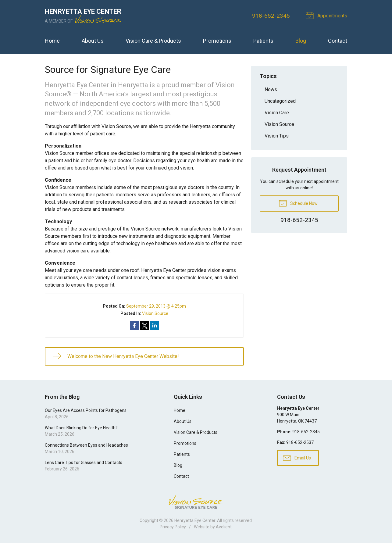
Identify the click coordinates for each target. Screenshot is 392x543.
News (271, 89)
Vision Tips (277, 136)
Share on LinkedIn (155, 326)
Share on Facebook (134, 326)
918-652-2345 (271, 16)
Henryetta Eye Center (195, 520)
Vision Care (277, 113)
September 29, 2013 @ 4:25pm (156, 306)
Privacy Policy (173, 527)
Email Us (297, 458)
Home (52, 41)
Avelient (224, 527)
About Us (93, 41)
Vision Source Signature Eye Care (196, 502)
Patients (263, 41)
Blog (301, 41)
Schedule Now (298, 203)
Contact (338, 41)
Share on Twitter (144, 326)
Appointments (327, 15)
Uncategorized (280, 101)
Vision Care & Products (153, 41)
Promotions (217, 41)
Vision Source (155, 313)
